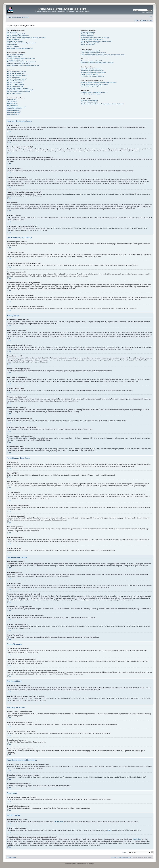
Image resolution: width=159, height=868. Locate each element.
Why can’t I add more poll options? (17, 79)
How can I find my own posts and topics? (93, 76)
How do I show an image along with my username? (21, 62)
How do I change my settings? (15, 55)
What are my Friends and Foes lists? (91, 61)
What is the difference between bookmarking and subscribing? (99, 82)
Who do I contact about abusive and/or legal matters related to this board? (102, 104)
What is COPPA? (12, 45)
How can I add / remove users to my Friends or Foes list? (97, 63)
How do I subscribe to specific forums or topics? (95, 84)
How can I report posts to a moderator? (18, 88)
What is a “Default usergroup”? (90, 43)
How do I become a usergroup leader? (92, 39)
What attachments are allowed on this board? (94, 92)
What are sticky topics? (13, 111)
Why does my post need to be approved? (19, 92)
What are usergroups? (87, 36)
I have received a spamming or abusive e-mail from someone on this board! (103, 55)
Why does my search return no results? (92, 71)
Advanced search (147, 12)
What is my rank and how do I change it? (18, 64)
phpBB (74, 864)
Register (144, 20)
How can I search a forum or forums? (92, 69)
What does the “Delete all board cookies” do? (20, 48)
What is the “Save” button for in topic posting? (20, 90)
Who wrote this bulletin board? (90, 100)
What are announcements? (15, 109)
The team (114, 857)
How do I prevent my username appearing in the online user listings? (26, 37)
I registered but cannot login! (15, 41)
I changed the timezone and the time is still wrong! (21, 58)
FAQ (138, 20)
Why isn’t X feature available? (89, 102)
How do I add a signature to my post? (17, 75)
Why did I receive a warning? (15, 86)
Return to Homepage (15, 17)
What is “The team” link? (88, 45)
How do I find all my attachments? (91, 94)
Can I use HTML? (12, 102)
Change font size (151, 17)
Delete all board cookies (124, 857)
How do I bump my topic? (14, 94)
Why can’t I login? (12, 32)
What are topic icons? (13, 114)
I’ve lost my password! (13, 39)
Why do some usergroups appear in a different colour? (97, 41)
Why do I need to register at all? (16, 34)
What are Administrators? (88, 32)
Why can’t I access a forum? (15, 83)
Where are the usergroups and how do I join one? (95, 37)
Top (10, 131)
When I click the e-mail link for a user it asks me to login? (23, 65)
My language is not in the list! (15, 60)
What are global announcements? (16, 107)
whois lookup (137, 839)
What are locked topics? (14, 112)
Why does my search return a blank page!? (93, 73)
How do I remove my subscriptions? (91, 86)
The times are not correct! (14, 56)
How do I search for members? (90, 74)
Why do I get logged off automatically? (18, 36)
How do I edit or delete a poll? (15, 81)
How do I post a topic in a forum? (16, 72)
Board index (25, 17)
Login (151, 20)
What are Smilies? (12, 103)
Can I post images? (12, 105)
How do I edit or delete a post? (16, 73)
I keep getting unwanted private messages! (93, 53)
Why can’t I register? (13, 47)
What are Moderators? (87, 34)
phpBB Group (59, 821)
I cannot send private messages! (90, 51)
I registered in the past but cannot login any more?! (21, 43)
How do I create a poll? (13, 77)
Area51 (109, 830)
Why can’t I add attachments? (15, 84)
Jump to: (124, 852)
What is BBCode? (12, 100)
